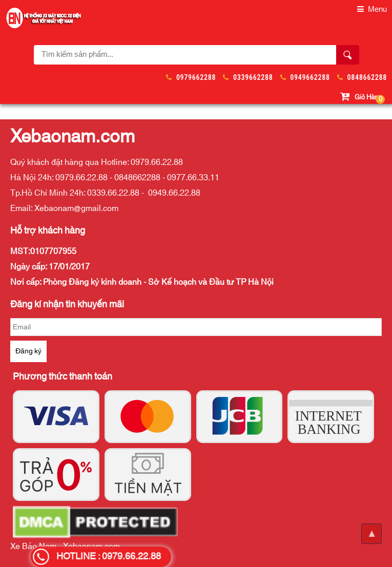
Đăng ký (28, 351)
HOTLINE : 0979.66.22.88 (109, 557)
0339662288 (253, 77)
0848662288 (367, 77)
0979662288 (196, 77)
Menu (372, 9)
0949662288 (310, 77)
